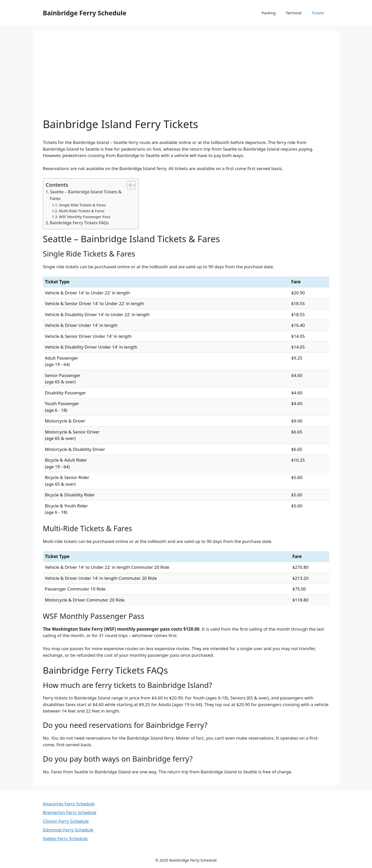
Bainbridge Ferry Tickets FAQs (79, 223)
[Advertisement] (186, 79)
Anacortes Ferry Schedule (69, 804)
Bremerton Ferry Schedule (70, 812)
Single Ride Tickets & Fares (82, 205)
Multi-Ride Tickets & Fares (82, 211)
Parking (269, 13)
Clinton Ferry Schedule (66, 821)
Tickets (318, 13)
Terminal (294, 13)
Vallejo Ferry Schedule (65, 838)
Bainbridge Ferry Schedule (85, 13)
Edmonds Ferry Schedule (68, 830)
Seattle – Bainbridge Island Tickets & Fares (86, 195)
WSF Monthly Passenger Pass (85, 217)
